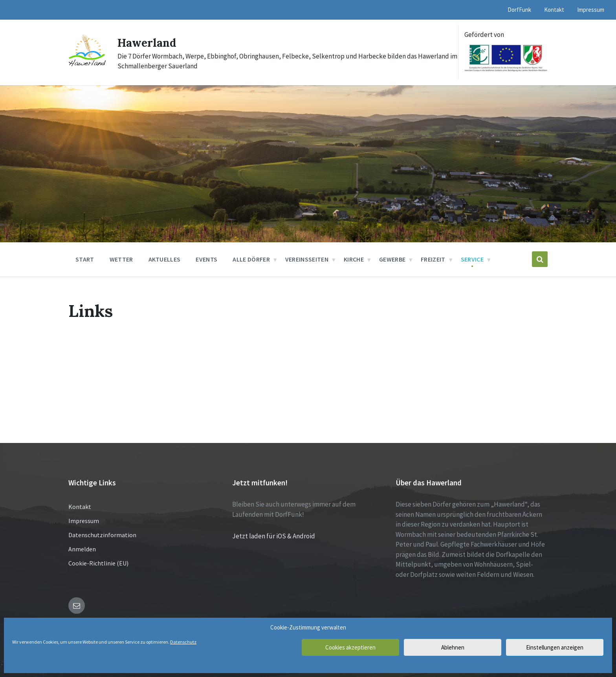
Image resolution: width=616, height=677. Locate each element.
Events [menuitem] (206, 259)
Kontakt (80, 507)
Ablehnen (453, 647)
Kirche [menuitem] (354, 259)
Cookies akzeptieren (350, 647)
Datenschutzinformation (102, 535)
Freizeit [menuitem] (433, 259)
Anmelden (82, 549)
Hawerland (149, 42)
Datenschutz (183, 642)
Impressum (84, 521)
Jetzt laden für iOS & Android (274, 536)
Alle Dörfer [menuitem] (251, 259)
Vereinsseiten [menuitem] (307, 259)
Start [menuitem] (85, 259)
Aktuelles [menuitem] (165, 259)
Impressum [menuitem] (591, 10)
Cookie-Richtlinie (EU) (98, 563)
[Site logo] (87, 66)
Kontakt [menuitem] (554, 10)
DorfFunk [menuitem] (519, 10)
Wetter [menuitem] (121, 259)
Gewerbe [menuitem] (392, 259)
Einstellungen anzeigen (555, 647)
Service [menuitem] (472, 259)
